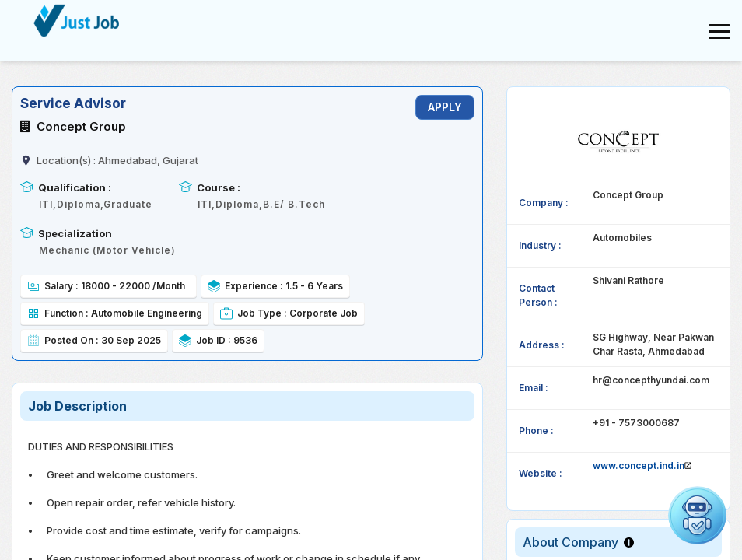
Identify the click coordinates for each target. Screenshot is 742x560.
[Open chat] (697, 515)
